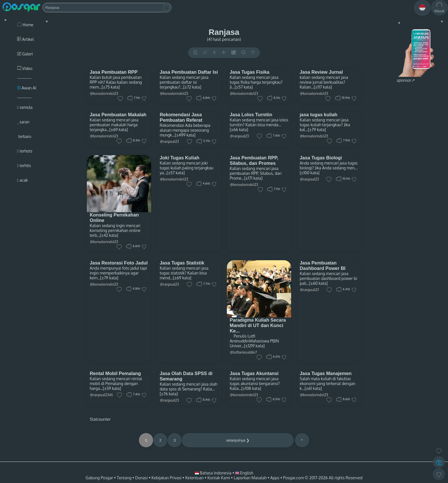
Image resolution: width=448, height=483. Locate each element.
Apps (275, 478)
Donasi (141, 478)
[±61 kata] (313, 388)
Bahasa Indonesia (214, 473)
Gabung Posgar (99, 478)
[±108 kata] (251, 388)
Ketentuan (194, 478)
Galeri (25, 54)
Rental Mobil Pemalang (115, 373)
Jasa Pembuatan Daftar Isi (189, 72)
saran (23, 122)
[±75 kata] (111, 87)
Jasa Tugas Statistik (182, 263)
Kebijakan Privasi (166, 478)
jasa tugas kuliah (319, 115)
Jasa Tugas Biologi (321, 158)
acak (22, 180)
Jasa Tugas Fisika (250, 72)
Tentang (124, 478)
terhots (25, 151)
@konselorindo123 (104, 94)
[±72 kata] (192, 87)
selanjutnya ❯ (238, 440)
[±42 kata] (109, 235)
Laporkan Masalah (250, 478)
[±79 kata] (317, 130)
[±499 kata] (185, 135)
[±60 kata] (318, 283)
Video (25, 68)
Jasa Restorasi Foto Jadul (119, 263)
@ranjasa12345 (101, 395)
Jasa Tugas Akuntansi (254, 373)
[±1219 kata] (254, 346)
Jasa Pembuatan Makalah (118, 115)
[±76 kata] (169, 394)
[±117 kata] (323, 87)
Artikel (25, 39)
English (244, 473)
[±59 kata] (112, 388)
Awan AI (27, 88)
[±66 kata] (239, 130)
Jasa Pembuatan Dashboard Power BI (323, 265)
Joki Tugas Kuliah (180, 158)
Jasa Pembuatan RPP (114, 72)
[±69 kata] (119, 130)
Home (25, 25)
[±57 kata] (244, 87)
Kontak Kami (219, 478)
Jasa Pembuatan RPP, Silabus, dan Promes (254, 160)
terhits (24, 166)
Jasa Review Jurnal (321, 72)
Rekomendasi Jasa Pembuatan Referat (181, 117)
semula (25, 107)
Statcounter (100, 419)
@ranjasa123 (169, 142)
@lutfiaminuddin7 (243, 352)
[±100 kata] (310, 173)
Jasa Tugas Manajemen (326, 373)
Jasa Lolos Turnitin (251, 115)
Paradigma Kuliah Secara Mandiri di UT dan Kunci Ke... (258, 325)
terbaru (24, 136)
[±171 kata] (253, 178)
